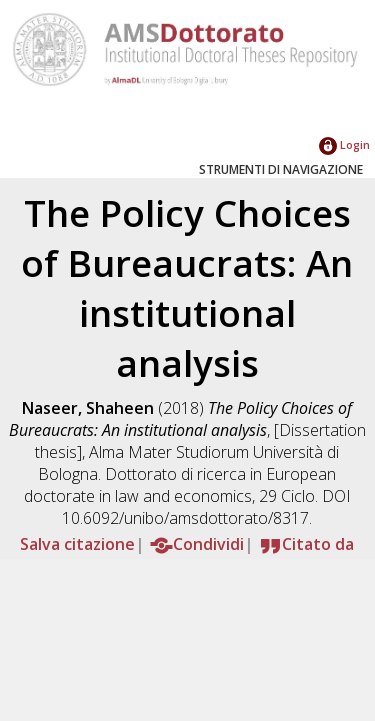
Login (344, 144)
